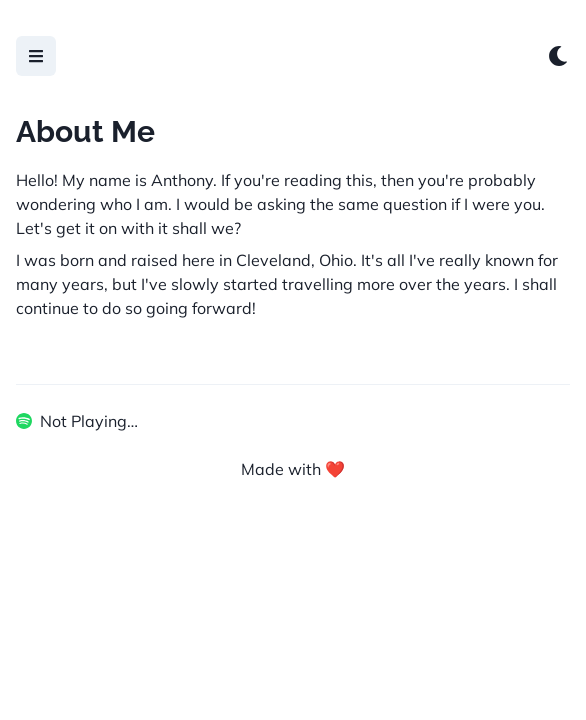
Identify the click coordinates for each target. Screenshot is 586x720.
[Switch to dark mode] (558, 56)
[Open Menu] (36, 56)
